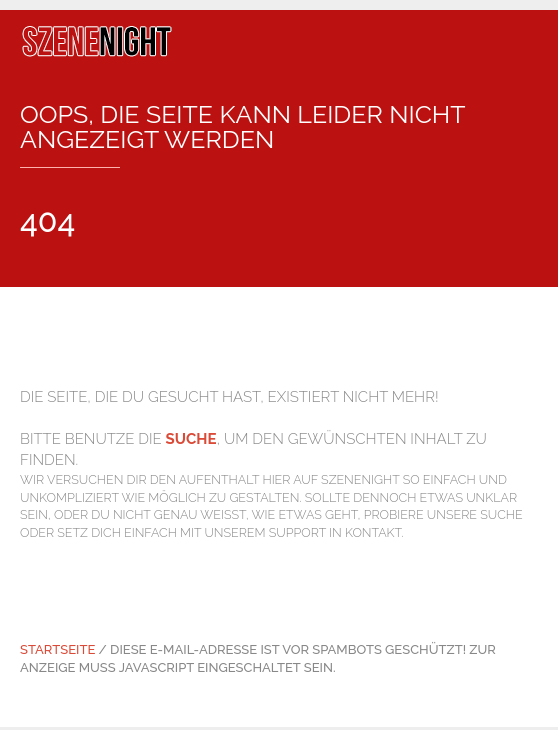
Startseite (57, 649)
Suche (191, 439)
